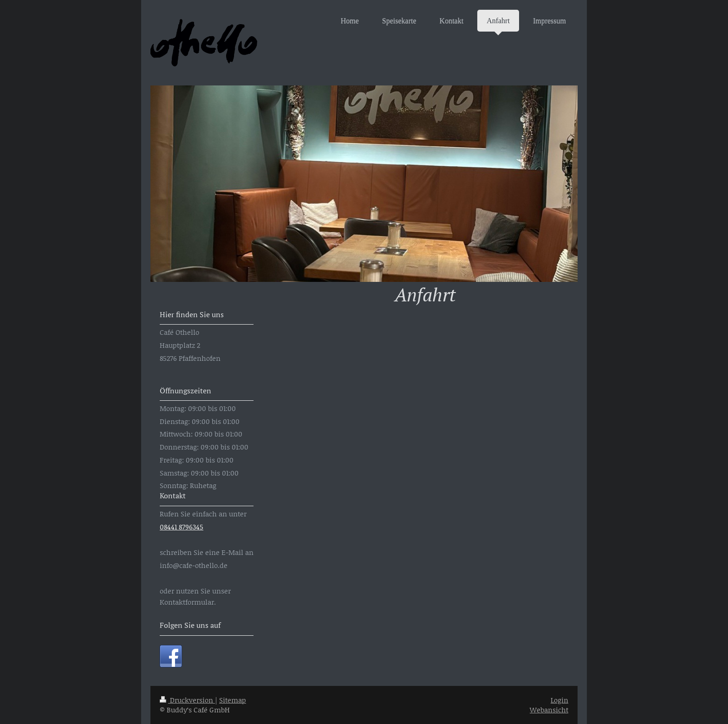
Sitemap (233, 700)
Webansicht (549, 710)
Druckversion (187, 700)
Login (559, 700)
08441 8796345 (182, 527)
